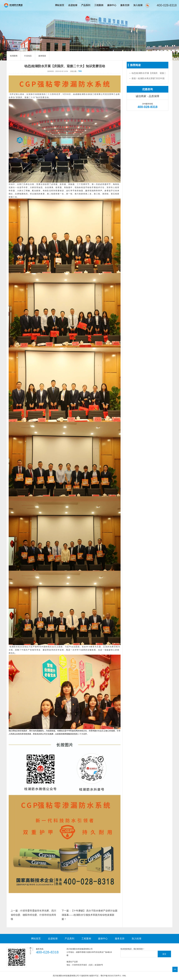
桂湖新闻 (14, 56)
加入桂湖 (138, 5)
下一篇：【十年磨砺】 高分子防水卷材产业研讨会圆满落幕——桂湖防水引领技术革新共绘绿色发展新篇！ (89, 915)
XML (124, 976)
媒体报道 (42, 56)
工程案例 (99, 5)
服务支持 (125, 5)
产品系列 (86, 5)
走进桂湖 (73, 5)
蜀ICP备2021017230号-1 (111, 976)
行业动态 (28, 56)
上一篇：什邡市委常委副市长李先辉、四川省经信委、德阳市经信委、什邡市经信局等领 (33, 915)
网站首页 (60, 5)
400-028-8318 (167, 5)
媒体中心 (112, 5)
